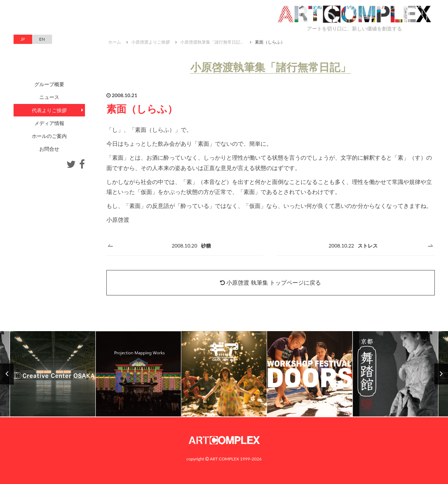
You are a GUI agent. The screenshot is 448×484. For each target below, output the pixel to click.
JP (23, 39)
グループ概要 (49, 84)
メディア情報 (49, 123)
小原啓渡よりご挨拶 (151, 42)
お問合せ (49, 149)
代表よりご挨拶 (49, 110)
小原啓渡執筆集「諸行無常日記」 (212, 42)
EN (42, 39)
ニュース (49, 97)
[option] (224, 374)
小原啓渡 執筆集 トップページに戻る (270, 282)
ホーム (115, 42)
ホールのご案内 (49, 136)
